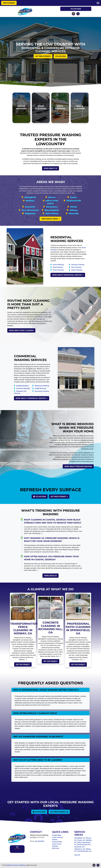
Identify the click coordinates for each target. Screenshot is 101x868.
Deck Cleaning (76, 267)
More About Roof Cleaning (21, 330)
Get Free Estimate (43, 56)
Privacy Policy (57, 842)
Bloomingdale (52, 210)
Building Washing (22, 386)
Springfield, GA (80, 838)
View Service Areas (50, 219)
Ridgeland (30, 213)
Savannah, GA (79, 847)
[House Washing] (21, 108)
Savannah (30, 207)
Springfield (30, 197)
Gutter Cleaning (77, 270)
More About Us (50, 168)
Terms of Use (57, 844)
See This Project (23, 664)
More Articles (50, 576)
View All (77, 855)
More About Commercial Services (32, 398)
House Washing (58, 265)
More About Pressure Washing (78, 466)
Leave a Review (58, 837)
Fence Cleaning (58, 270)
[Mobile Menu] (98, 3)
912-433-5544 (76, 9)
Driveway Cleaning (78, 265)
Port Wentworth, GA (84, 851)
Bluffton (30, 201)
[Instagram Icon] (78, 14)
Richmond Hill (74, 201)
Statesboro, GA (80, 849)
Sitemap (55, 846)
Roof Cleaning (58, 267)
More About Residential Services (68, 275)
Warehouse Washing (42, 386)
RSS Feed (56, 848)
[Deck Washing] (60, 108)
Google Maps (57, 835)
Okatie (74, 207)
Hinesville (74, 213)
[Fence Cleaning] (80, 108)
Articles (55, 840)
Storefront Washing (23, 388)
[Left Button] (8, 52)
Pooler (74, 197)
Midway (74, 210)
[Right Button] (93, 52)
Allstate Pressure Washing (16, 865)
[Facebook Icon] (74, 14)
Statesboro (52, 207)
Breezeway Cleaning (42, 391)
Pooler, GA (81, 840)
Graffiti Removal (40, 388)
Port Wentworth (30, 210)
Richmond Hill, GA (84, 845)
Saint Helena (52, 213)
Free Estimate (9, 3)
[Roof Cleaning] (41, 108)
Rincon (52, 197)
